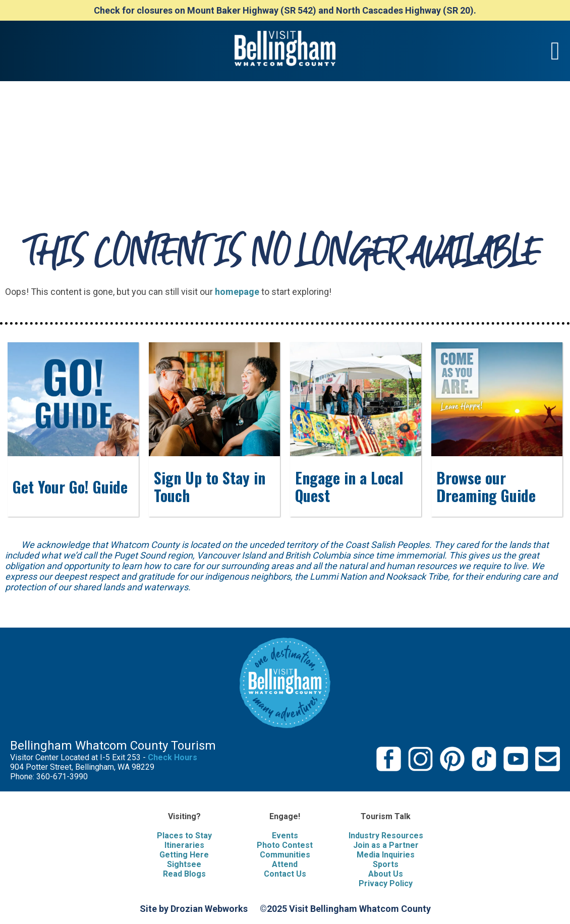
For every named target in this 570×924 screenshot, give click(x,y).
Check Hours (173, 757)
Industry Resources (386, 836)
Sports (386, 864)
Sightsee (184, 864)
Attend (285, 864)
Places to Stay (184, 836)
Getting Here (184, 855)
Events (285, 836)
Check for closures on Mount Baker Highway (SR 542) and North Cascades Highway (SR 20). (285, 10)
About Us (386, 874)
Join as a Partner (386, 845)
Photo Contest (285, 845)
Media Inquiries (386, 855)
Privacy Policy (386, 883)
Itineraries (184, 845)
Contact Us (285, 874)
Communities (285, 855)
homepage (237, 292)
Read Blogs (184, 874)
